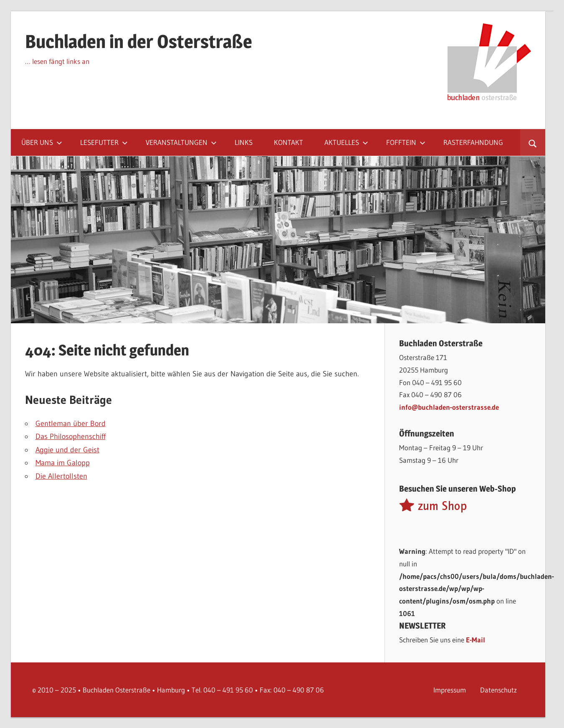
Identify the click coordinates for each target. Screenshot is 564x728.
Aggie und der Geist (67, 450)
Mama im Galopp (63, 463)
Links (244, 142)
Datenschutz (498, 690)
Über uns (42, 142)
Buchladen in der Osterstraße (139, 41)
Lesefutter (104, 142)
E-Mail (475, 640)
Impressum (450, 690)
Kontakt (288, 142)
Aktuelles (346, 142)
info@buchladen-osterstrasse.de (449, 407)
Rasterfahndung (473, 142)
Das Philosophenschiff (71, 436)
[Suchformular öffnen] (532, 142)
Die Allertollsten (61, 476)
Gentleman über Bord (71, 424)
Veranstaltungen (181, 142)
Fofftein (406, 142)
